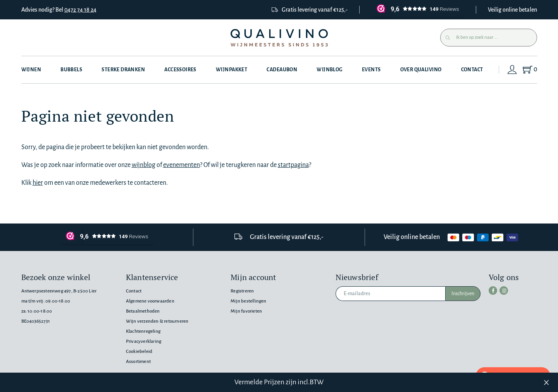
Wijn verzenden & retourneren (157, 321)
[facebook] (493, 291)
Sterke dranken (123, 70)
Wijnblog (329, 70)
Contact (472, 70)
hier (38, 183)
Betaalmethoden (143, 311)
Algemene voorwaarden (150, 301)
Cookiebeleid (139, 352)
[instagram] (504, 291)
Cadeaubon (282, 70)
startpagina (293, 165)
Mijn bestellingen (248, 301)
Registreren (242, 291)
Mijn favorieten (246, 311)
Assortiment (138, 362)
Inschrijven (463, 294)
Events (371, 70)
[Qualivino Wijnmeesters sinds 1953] (279, 38)
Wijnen (31, 70)
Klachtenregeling (143, 331)
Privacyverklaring (144, 341)
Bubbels (71, 70)
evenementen (182, 165)
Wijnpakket (232, 70)
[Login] (512, 70)
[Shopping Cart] (530, 70)
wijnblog (144, 165)
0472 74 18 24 (80, 10)
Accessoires (180, 70)
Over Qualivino (421, 70)
